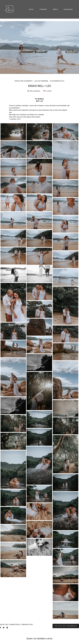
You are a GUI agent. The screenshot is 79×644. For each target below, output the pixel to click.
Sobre (55, 9)
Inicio (31, 9)
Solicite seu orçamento (66, 626)
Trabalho (43, 9)
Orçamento (68, 9)
